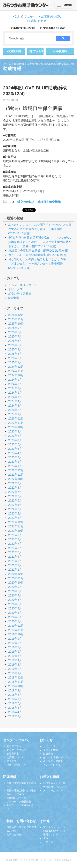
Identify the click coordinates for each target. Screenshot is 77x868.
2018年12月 (16, 677)
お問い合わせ (37, 21)
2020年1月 (15, 621)
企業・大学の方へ (16, 765)
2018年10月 (16, 686)
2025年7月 (15, 336)
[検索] (30, 39)
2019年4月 (15, 660)
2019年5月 (15, 656)
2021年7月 (15, 544)
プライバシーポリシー (55, 827)
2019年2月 (15, 669)
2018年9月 (15, 690)
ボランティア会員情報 (19, 802)
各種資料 (60, 51)
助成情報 (19, 64)
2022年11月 (16, 475)
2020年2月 (15, 617)
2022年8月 (15, 488)
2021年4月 (15, 557)
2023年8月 (15, 436)
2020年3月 (15, 613)
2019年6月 (15, 652)
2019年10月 (16, 634)
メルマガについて (53, 791)
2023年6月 (15, 444)
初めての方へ (14, 746)
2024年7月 (15, 388)
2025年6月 (15, 341)
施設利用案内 (14, 754)
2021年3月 (15, 561)
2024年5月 (15, 397)
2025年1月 (15, 362)
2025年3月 (15, 354)
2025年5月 (15, 345)
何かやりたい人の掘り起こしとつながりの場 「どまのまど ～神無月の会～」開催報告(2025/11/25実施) (38, 264)
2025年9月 (15, 328)
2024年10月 (16, 375)
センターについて (16, 750)
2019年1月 (15, 673)
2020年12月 (16, 574)
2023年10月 (16, 427)
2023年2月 (15, 462)
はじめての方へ (24, 16)
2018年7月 (15, 699)
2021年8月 (15, 539)
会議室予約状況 (50, 16)
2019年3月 (15, 665)
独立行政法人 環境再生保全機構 (39, 202)
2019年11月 (16, 630)
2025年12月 (16, 315)
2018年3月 (15, 716)
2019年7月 (15, 647)
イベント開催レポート (23, 285)
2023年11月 (16, 423)
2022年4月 (15, 505)
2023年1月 (15, 466)
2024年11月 (16, 371)
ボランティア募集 (20, 294)
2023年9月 (15, 431)
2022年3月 (15, 509)
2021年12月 (16, 522)
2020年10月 (16, 583)
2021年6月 (15, 548)
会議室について (15, 757)
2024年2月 (15, 410)
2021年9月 (15, 535)
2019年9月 (15, 639)
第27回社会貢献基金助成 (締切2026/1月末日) (38, 251)
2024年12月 (16, 367)
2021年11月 (16, 526)
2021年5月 (15, 552)
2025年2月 (15, 358)
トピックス (15, 289)
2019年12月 (16, 626)
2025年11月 (16, 319)
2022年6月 (15, 496)
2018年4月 (15, 712)
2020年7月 (15, 595)
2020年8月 (15, 591)
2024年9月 (15, 380)
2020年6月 (15, 600)
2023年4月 (15, 453)
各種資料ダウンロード (55, 787)
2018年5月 (15, 708)
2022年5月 (15, 500)
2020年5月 (15, 604)
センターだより (52, 765)
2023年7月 (15, 440)
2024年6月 (15, 393)
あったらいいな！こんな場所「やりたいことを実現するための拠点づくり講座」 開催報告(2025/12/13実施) (40, 229)
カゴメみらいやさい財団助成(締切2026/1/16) (37, 255)
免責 (46, 838)
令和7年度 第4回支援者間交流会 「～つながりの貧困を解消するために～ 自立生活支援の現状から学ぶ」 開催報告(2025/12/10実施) (40, 242)
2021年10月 (16, 531)
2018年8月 (15, 695)
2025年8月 (15, 332)
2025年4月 (15, 349)
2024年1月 (15, 414)
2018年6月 (15, 703)
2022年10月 (16, 479)
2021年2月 (15, 565)
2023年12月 (16, 418)
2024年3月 (15, 406)
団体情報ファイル (16, 798)
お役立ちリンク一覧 (54, 783)
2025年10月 (16, 324)
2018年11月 (16, 682)
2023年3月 (15, 457)
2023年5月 (15, 449)
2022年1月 (15, 518)
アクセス (37, 51)
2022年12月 (16, 470)
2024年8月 (15, 384)
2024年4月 (15, 401)
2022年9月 (15, 483)
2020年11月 (16, 578)
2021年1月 (15, 570)
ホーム (8, 64)
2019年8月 (15, 643)
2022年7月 (15, 492)
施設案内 (14, 51)
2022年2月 (15, 513)
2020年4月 (15, 608)
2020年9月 (15, 587)
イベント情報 (51, 750)
